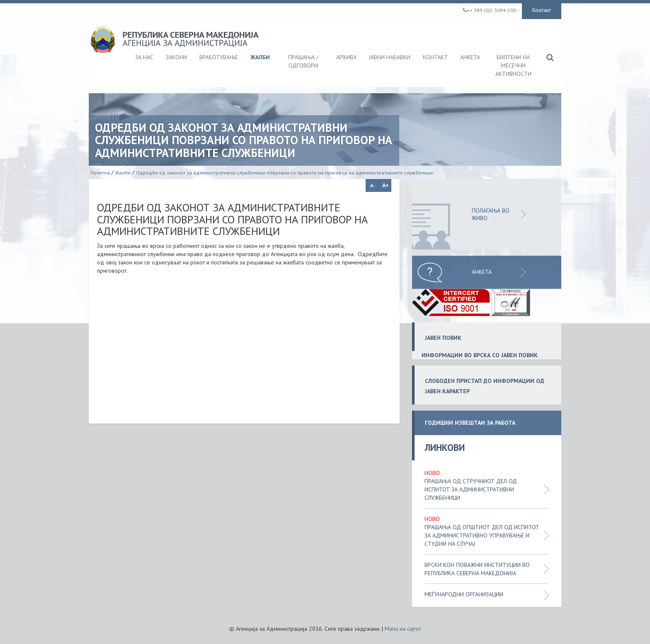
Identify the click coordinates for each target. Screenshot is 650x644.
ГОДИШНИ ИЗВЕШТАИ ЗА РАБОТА (470, 423)
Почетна (100, 173)
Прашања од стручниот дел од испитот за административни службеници (471, 489)
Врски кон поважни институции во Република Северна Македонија (477, 569)
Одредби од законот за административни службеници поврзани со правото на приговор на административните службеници (284, 173)
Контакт (542, 10)
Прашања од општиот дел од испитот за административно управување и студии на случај (482, 535)
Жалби (123, 173)
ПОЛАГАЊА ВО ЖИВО (491, 214)
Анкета (482, 272)
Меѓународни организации (464, 594)
